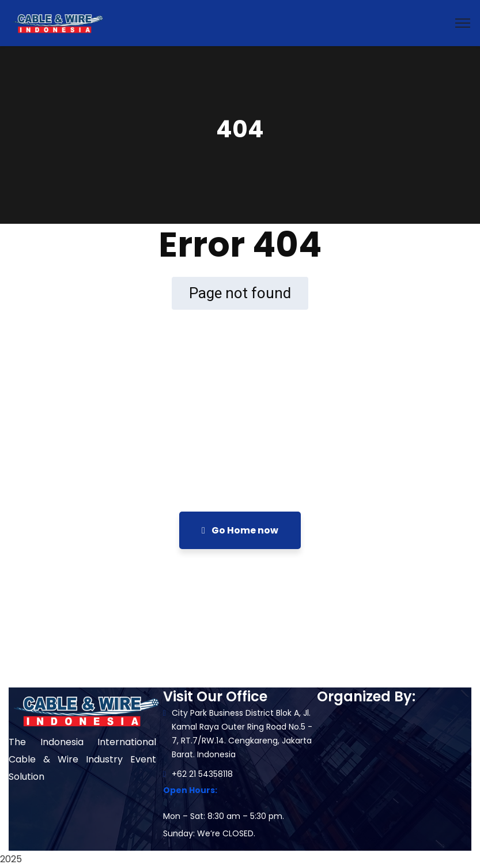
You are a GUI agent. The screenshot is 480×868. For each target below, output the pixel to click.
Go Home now (240, 530)
